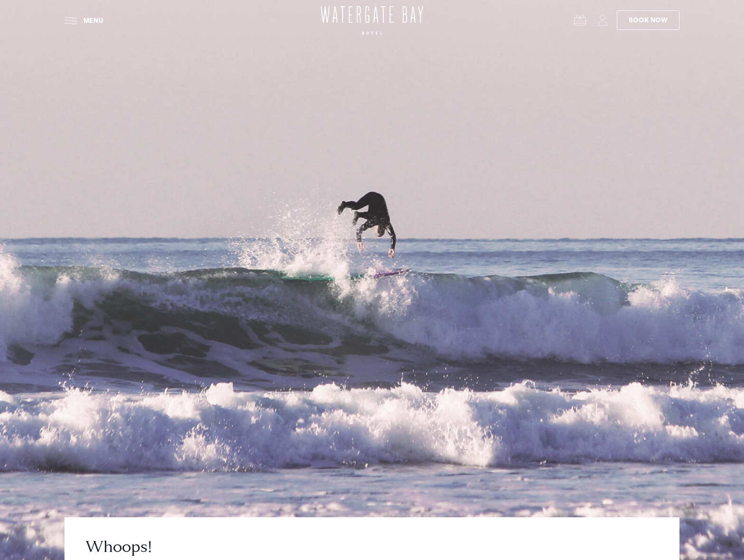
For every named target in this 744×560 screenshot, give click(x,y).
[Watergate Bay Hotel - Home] (372, 20)
